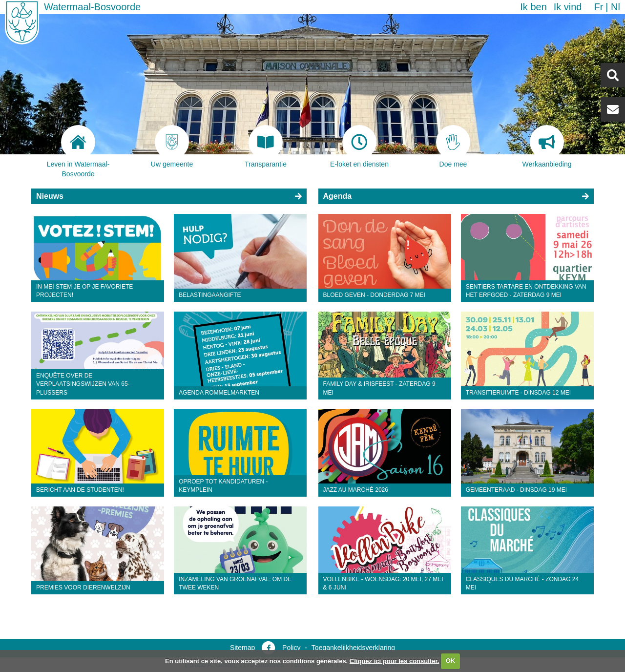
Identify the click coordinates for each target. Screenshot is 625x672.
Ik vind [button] (568, 7)
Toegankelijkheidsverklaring (353, 648)
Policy (291, 648)
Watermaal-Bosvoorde (92, 7)
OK (451, 661)
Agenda (338, 196)
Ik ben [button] (533, 7)
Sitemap (242, 648)
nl (615, 7)
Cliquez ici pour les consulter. (395, 661)
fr (598, 7)
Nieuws (50, 196)
